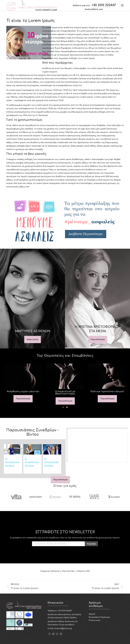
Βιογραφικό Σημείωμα (99, 617)
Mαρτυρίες (33, 339)
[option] (23, 383)
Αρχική (92, 614)
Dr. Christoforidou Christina (12, 462)
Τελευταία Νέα (68, 571)
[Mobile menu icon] (122, 5)
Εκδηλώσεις (56, 571)
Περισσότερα (98, 339)
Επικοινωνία (95, 620)
